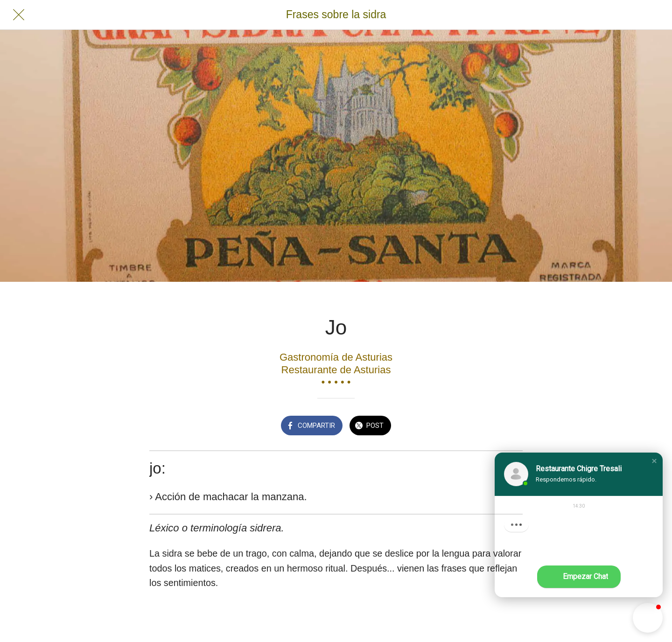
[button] (654, 461)
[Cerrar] (19, 15)
